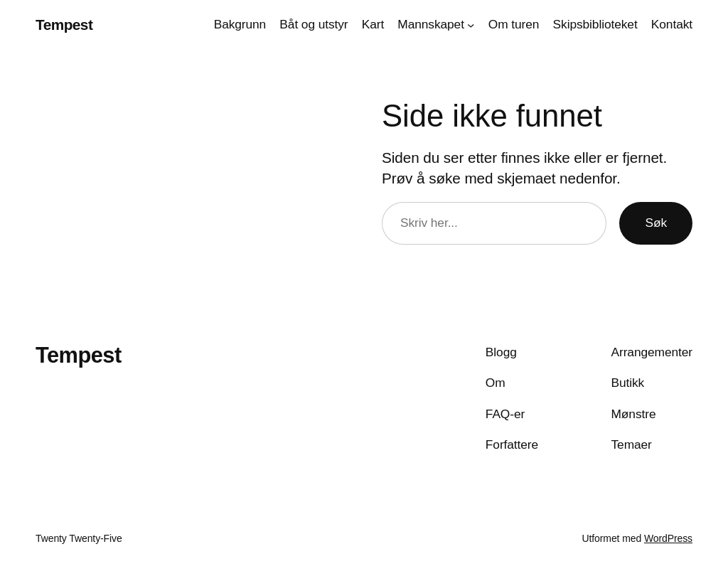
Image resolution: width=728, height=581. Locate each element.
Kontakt (672, 24)
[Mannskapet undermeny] (471, 24)
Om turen (514, 24)
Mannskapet (431, 24)
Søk (656, 223)
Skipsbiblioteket (595, 24)
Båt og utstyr (314, 24)
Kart (373, 24)
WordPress (668, 538)
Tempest (64, 25)
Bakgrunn (240, 24)
